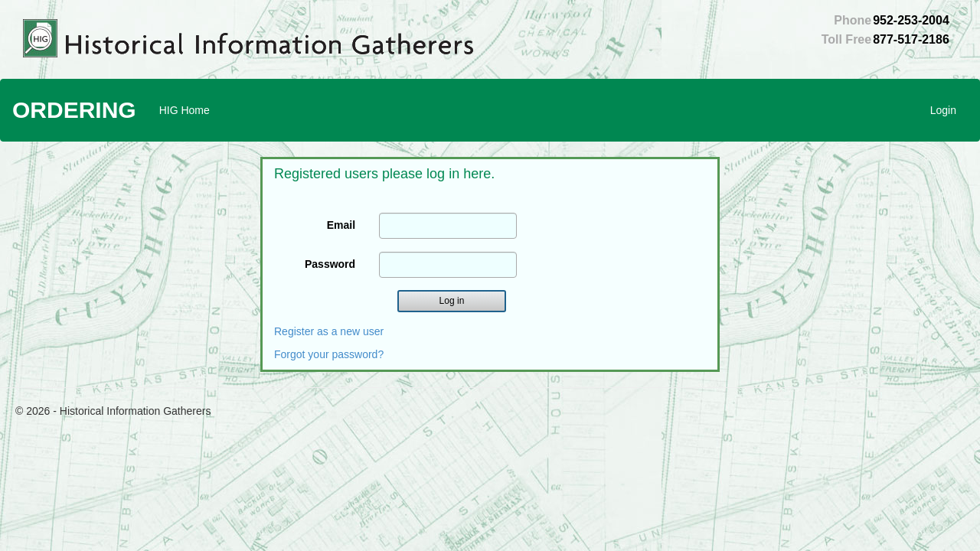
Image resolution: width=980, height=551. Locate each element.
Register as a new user (329, 331)
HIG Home (185, 110)
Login (943, 110)
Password (330, 264)
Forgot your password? (329, 354)
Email (341, 225)
